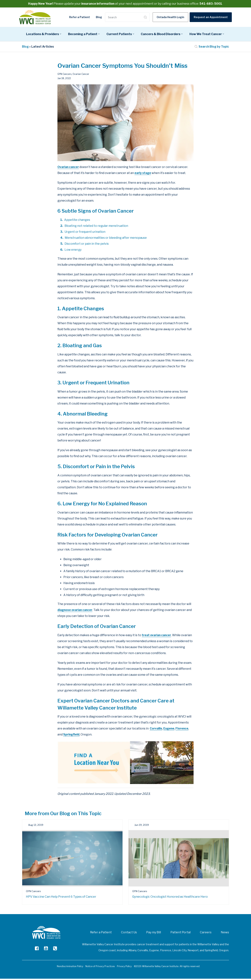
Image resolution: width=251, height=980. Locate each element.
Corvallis (156, 730)
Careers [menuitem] (206, 934)
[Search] (124, 18)
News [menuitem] (225, 934)
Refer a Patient (80, 17)
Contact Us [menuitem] (129, 934)
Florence (183, 730)
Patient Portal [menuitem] (181, 934)
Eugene (169, 730)
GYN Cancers (64, 75)
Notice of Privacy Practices (100, 968)
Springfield (71, 736)
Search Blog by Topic (212, 48)
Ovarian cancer (69, 168)
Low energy (73, 251)
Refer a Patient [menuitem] (101, 934)
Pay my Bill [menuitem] (154, 934)
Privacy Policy (124, 968)
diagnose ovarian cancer (76, 611)
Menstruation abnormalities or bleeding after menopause (106, 239)
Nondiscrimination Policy (70, 968)
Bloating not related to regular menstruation (96, 227)
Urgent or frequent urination (85, 233)
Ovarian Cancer (81, 75)
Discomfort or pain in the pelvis (87, 245)
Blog (99, 17)
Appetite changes (77, 221)
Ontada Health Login (170, 17)
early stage (143, 174)
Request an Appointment (211, 17)
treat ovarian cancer (157, 636)
